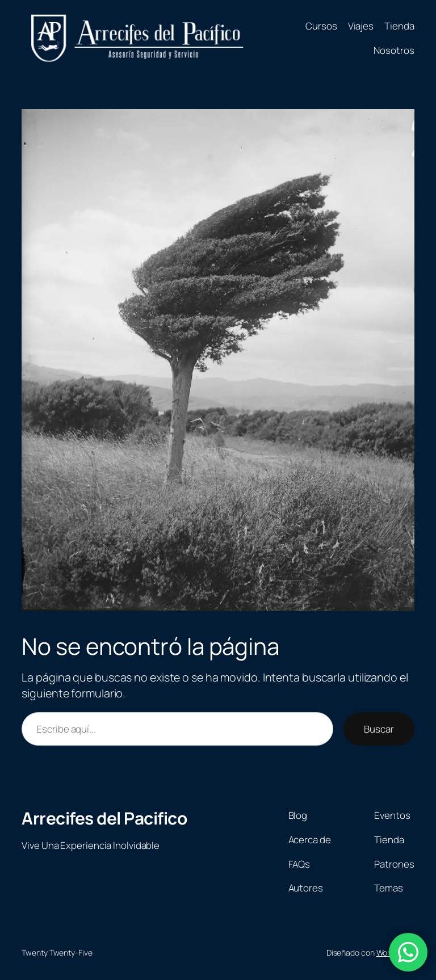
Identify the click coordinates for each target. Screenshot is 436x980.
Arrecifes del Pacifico (104, 818)
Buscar (379, 729)
